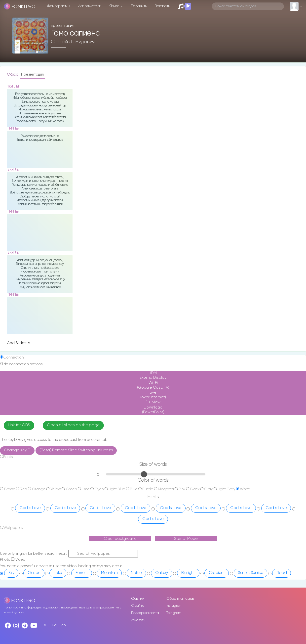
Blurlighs (188, 573)
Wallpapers (13, 528)
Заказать (162, 6)
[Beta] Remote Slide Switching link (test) (76, 450)
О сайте (138, 606)
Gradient (217, 573)
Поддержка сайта (145, 613)
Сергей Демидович (73, 42)
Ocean (34, 573)
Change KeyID (17, 450)
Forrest (82, 573)
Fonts (8, 457)
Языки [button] (115, 6)
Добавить (139, 6)
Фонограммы (58, 6)
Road (282, 573)
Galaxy (162, 573)
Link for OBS (19, 425)
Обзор (13, 74)
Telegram (174, 613)
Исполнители (90, 6)
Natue (136, 573)
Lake (58, 573)
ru (46, 625)
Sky (11, 573)
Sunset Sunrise (250, 573)
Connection (13, 357)
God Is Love (30, 508)
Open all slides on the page (73, 425)
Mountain (109, 573)
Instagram (174, 606)
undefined (19, 343)
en (64, 625)
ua (54, 625)
